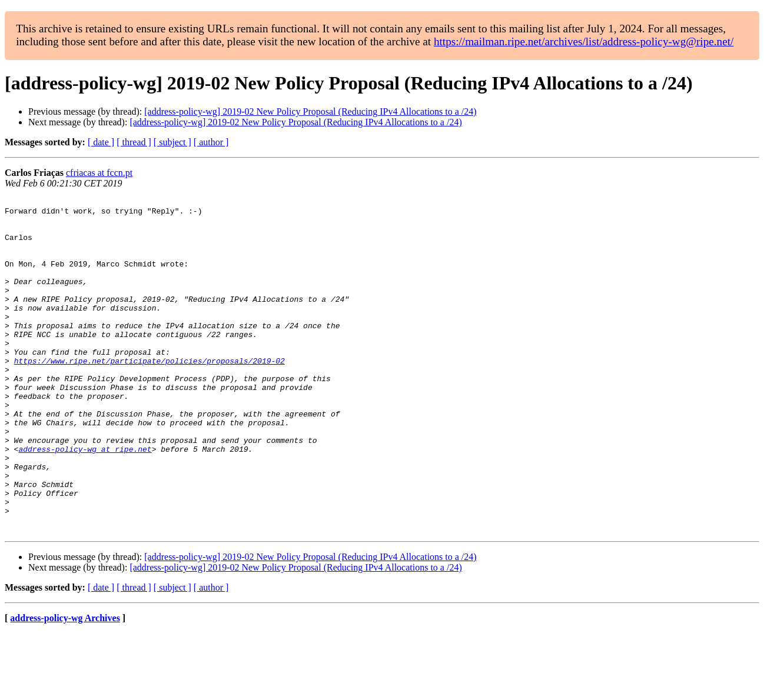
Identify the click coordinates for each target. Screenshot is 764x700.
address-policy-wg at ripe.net (85, 500)
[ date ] (101, 142)
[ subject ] (172, 142)
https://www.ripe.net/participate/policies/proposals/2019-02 (150, 394)
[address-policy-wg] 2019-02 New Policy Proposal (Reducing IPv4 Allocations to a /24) (310, 111)
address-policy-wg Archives (65, 685)
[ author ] (211, 142)
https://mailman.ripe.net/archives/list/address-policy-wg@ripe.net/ (584, 41)
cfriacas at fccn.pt (99, 173)
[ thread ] (134, 142)
